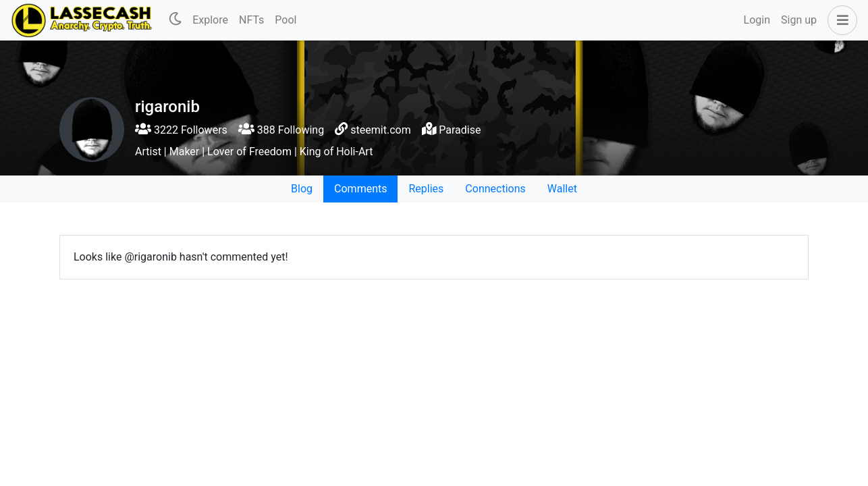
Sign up (799, 20)
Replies (426, 189)
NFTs (251, 20)
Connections (495, 189)
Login (757, 20)
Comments (360, 189)
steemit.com (380, 130)
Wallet (562, 189)
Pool (286, 20)
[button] (840, 20)
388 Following (281, 130)
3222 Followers (181, 130)
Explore (210, 20)
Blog (302, 189)
